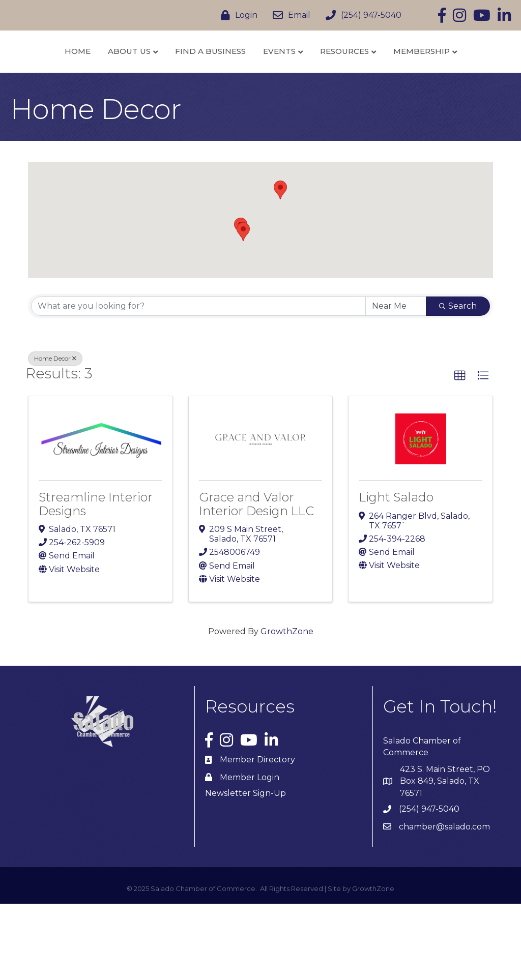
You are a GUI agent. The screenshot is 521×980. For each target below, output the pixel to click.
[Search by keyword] (198, 382)
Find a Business (197, 76)
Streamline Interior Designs (96, 580)
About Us (115, 76)
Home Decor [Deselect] (55, 435)
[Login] (237, 15)
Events (374, 76)
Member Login (250, 854)
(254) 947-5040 (429, 885)
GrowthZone (287, 708)
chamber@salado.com (444, 903)
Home (64, 76)
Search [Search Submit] (458, 382)
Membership (257, 127)
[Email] (289, 15)
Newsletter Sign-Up (245, 869)
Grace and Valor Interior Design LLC (256, 580)
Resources (439, 76)
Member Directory (257, 836)
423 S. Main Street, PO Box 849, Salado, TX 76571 (445, 857)
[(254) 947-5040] (361, 15)
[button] (243, 308)
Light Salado (396, 573)
